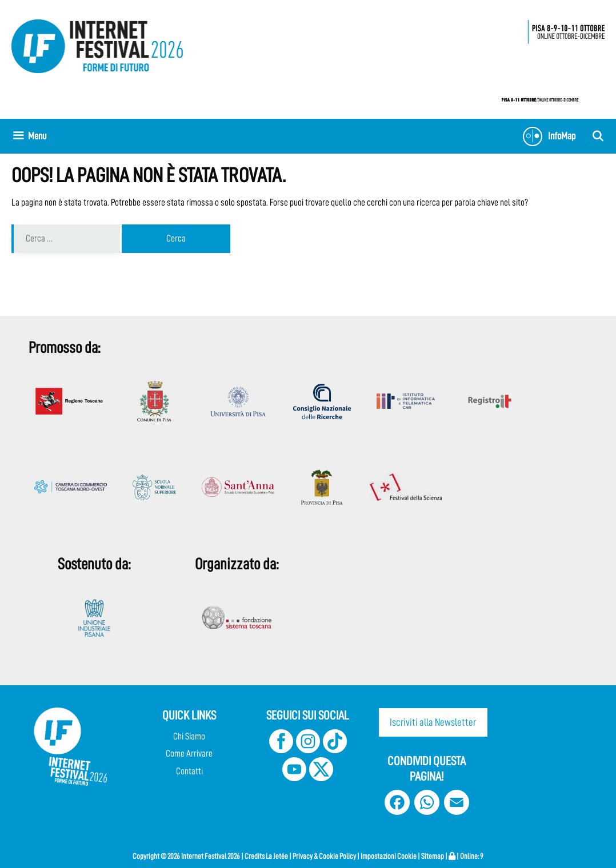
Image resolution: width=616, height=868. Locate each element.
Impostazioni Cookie (389, 856)
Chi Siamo (189, 736)
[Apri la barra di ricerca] (598, 136)
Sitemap (433, 856)
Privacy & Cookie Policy (324, 856)
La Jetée (277, 856)
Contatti (189, 771)
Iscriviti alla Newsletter (433, 722)
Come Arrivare (189, 754)
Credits (255, 856)
